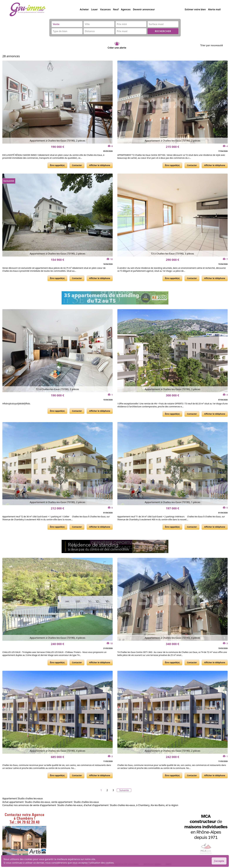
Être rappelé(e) (57, 165)
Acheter (84, 9)
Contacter (77, 165)
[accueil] (45, 9)
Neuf (116, 9)
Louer (94, 9)
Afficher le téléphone (100, 165)
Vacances (105, 9)
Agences (126, 9)
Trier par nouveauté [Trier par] (214, 45)
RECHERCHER (163, 31)
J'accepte (219, 861)
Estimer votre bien (195, 9)
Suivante (124, 790)
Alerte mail (214, 9)
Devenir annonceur (144, 9)
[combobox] (67, 24)
